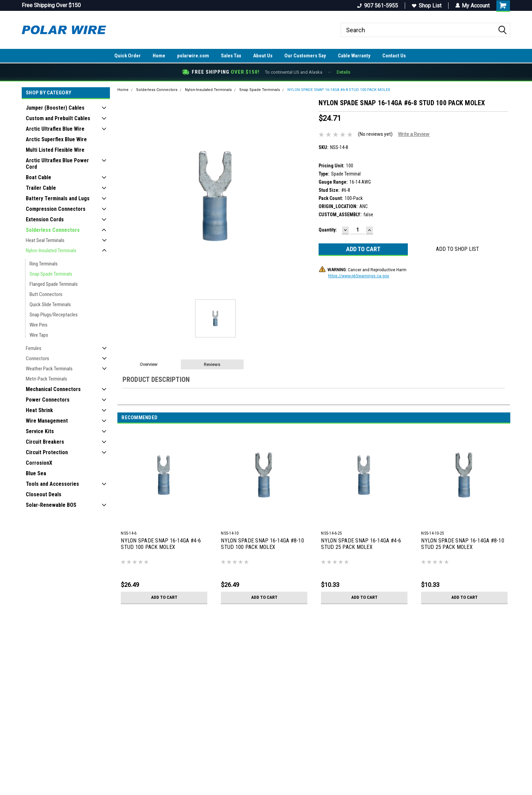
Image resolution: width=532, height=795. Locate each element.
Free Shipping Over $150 (51, 5)
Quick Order (128, 56)
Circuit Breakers (45, 442)
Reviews (212, 364)
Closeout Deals (44, 494)
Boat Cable (39, 177)
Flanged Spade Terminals (54, 284)
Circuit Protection (47, 452)
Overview (149, 364)
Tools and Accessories (52, 484)
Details (343, 72)
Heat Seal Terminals (45, 240)
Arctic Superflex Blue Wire (56, 139)
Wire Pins (39, 325)
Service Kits (40, 431)
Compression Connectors (56, 209)
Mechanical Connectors (53, 389)
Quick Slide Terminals (50, 304)
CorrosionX (39, 463)
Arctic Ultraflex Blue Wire (55, 129)
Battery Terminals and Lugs (58, 198)
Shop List (426, 6)
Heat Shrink (39, 410)
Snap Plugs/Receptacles (54, 315)
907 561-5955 (377, 6)
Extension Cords (45, 219)
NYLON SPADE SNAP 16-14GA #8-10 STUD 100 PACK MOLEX (262, 544)
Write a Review (414, 134)
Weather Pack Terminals (49, 369)
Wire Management (47, 421)
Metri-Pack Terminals (46, 379)
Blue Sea (36, 473)
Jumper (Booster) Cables (55, 108)
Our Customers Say (305, 56)
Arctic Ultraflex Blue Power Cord (57, 164)
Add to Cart (164, 597)
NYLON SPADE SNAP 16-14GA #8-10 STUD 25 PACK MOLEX (463, 544)
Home (159, 56)
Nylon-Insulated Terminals (51, 251)
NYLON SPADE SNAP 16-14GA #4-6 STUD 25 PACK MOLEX (361, 544)
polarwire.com (193, 56)
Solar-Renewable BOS (51, 505)
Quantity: (328, 230)
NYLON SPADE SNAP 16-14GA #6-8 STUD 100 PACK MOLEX (339, 90)
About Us (263, 56)
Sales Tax (231, 56)
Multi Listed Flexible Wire (55, 150)
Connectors (37, 358)
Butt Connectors (46, 294)
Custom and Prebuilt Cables (58, 118)
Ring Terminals (44, 264)
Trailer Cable (41, 188)
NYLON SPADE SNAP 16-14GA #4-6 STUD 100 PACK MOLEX (161, 544)
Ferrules (34, 348)
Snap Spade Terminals (51, 274)
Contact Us (394, 56)
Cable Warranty (354, 56)
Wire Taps (39, 335)
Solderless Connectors (53, 230)
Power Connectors (48, 400)
